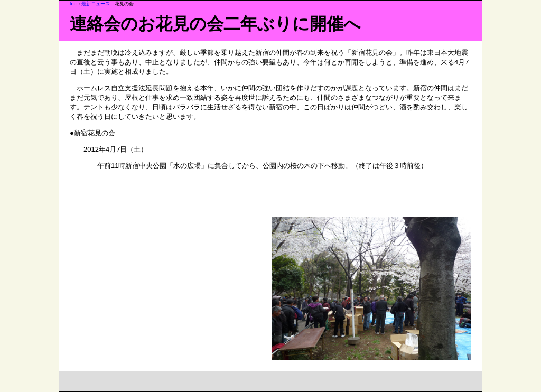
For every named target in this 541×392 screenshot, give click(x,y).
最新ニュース (96, 4)
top (73, 4)
